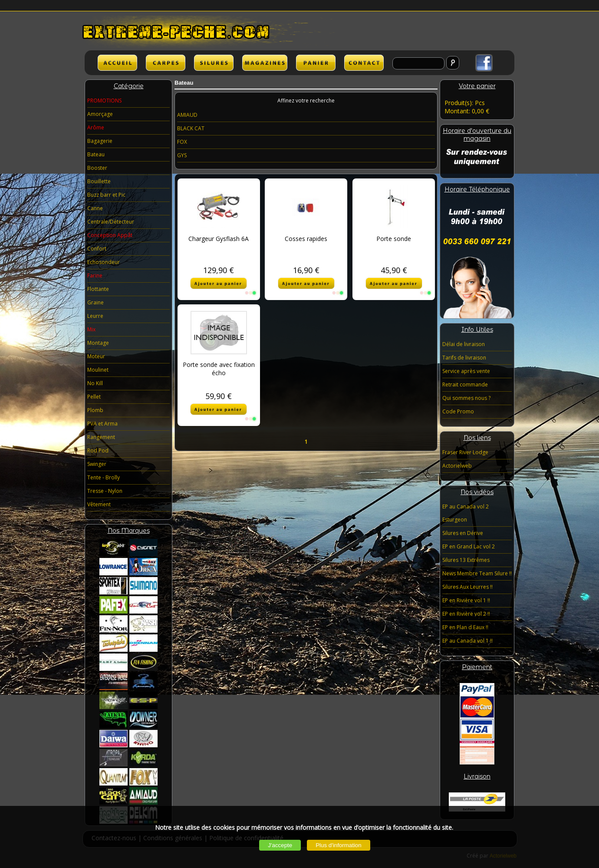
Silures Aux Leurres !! (467, 587)
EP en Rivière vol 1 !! (466, 600)
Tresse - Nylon (105, 491)
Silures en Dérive (463, 533)
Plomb (95, 410)
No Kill (95, 383)
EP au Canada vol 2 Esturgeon (466, 513)
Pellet (94, 397)
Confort (97, 249)
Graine (95, 302)
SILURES (214, 63)
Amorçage (100, 114)
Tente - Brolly (104, 477)
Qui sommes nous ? (466, 398)
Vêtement (99, 504)
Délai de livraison (464, 344)
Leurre (95, 316)
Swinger (97, 464)
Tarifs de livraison (464, 358)
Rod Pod (98, 451)
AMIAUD (187, 115)
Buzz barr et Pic (106, 195)
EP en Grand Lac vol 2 (469, 546)
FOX (182, 142)
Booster (97, 168)
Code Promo (458, 411)
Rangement (101, 437)
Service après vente (466, 371)
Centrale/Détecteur (111, 222)
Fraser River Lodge (465, 452)
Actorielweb (457, 466)
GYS (182, 155)
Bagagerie (100, 141)
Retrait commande (465, 384)
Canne (95, 208)
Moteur (96, 356)
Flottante (98, 289)
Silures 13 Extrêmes (466, 560)
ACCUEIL (117, 63)
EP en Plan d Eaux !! (465, 627)
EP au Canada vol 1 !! (467, 641)
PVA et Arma (102, 424)
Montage (98, 343)
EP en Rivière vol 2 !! (466, 614)
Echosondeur (104, 262)
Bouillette (99, 181)
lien (265, 63)
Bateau (96, 154)
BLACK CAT (191, 128)
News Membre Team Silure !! (477, 573)
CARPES (166, 63)
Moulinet (98, 370)
